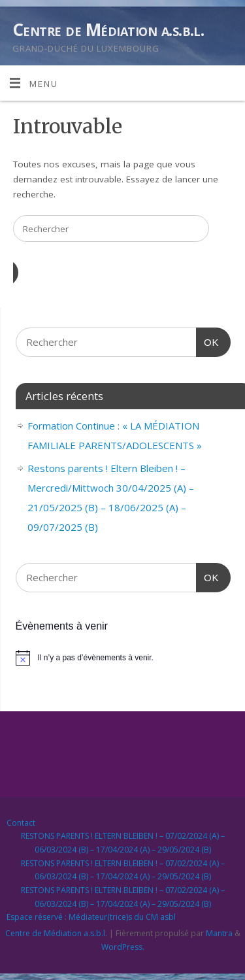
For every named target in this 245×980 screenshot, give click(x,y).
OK (208, 341)
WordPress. (123, 947)
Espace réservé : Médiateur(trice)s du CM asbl (91, 917)
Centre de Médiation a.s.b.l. (108, 29)
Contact (21, 823)
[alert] (123, 658)
